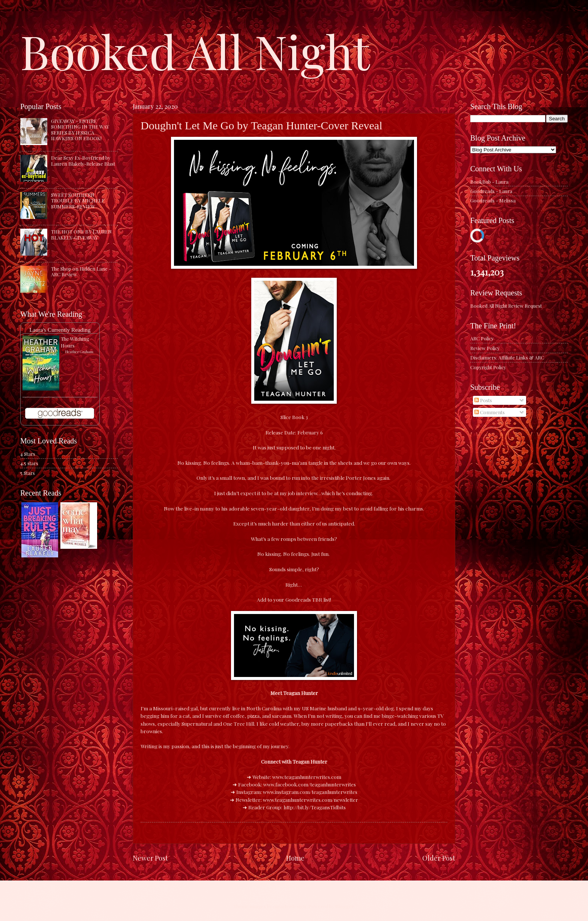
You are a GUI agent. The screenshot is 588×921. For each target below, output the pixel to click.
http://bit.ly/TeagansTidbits (315, 807)
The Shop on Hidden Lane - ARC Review (81, 271)
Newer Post (150, 858)
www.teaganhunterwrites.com (307, 777)
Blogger (344, 906)
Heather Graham (79, 352)
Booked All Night (195, 51)
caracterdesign (289, 906)
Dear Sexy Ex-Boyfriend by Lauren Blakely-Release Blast (83, 160)
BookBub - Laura (489, 182)
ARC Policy (482, 338)
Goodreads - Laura (491, 191)
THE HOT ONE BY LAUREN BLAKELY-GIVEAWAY (81, 234)
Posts (483, 400)
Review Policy (485, 348)
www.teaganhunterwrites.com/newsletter (310, 800)
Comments (490, 412)
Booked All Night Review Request (506, 306)
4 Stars (28, 454)
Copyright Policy (488, 367)
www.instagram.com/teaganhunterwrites (310, 792)
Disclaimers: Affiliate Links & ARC (507, 357)
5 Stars (28, 473)
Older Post (439, 858)
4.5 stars (29, 463)
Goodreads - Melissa (493, 200)
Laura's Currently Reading (60, 330)
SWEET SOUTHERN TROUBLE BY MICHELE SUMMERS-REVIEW (78, 201)
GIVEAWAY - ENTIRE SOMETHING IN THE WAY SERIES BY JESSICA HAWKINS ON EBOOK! (80, 130)
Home (295, 858)
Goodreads (298, 599)
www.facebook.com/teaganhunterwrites (310, 784)
